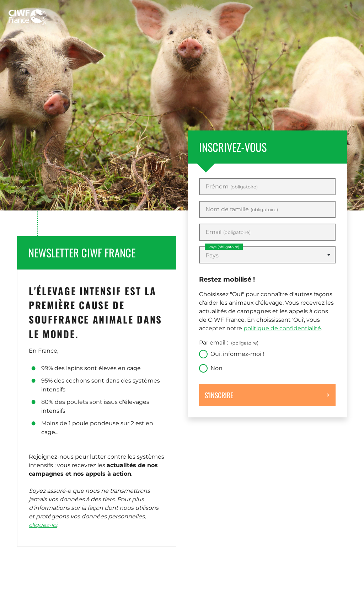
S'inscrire (219, 395)
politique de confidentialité (282, 328)
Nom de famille (242, 209)
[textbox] (267, 256)
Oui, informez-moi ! (237, 354)
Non (216, 368)
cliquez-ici (43, 525)
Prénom (232, 187)
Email (228, 232)
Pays (224, 247)
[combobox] (267, 255)
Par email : (229, 343)
